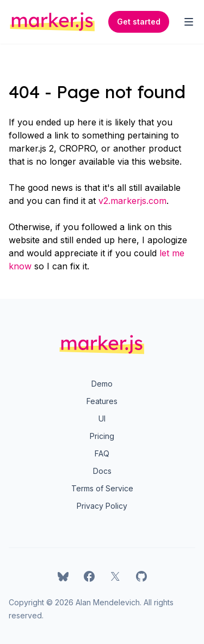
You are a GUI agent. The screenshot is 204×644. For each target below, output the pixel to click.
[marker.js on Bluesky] (63, 576)
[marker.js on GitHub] (141, 576)
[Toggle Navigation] (189, 22)
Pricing (102, 436)
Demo (102, 384)
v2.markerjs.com (132, 201)
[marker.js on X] (115, 576)
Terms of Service (102, 488)
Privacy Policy (102, 506)
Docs (102, 471)
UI (102, 419)
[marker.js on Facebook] (89, 576)
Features (102, 401)
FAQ (102, 453)
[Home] (52, 22)
